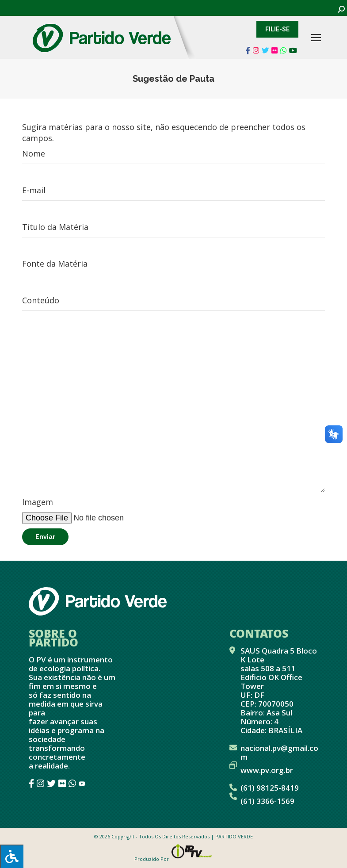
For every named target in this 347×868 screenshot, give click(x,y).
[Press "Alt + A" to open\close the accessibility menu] (12, 856)
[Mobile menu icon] (316, 38)
